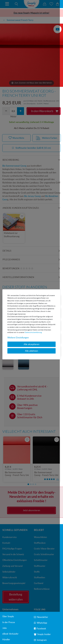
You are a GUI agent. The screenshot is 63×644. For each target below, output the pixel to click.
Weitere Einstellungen (18, 338)
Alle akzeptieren (32, 344)
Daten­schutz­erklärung (33, 332)
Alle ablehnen (32, 351)
